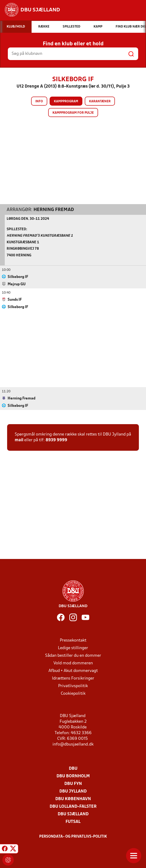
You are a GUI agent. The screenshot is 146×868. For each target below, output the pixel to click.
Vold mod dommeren (73, 663)
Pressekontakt (73, 640)
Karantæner (100, 101)
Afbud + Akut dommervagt (73, 671)
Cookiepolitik (73, 693)
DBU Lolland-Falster (73, 806)
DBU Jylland (73, 791)
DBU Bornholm (73, 776)
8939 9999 (56, 440)
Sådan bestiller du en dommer (73, 655)
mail (19, 440)
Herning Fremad (54, 210)
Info (39, 101)
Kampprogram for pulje (73, 113)
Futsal (73, 822)
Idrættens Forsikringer (73, 678)
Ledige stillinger (73, 648)
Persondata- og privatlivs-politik (73, 836)
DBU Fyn (73, 784)
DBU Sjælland (73, 814)
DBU (73, 768)
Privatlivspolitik (73, 686)
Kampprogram (66, 101)
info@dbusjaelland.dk (73, 744)
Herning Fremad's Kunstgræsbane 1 (40, 236)
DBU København (73, 799)
